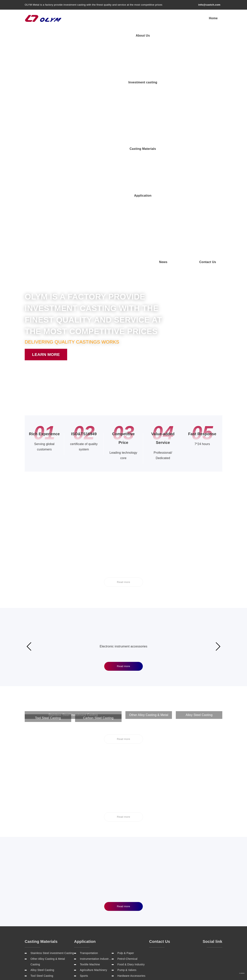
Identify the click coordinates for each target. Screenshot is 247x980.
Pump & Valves (127, 830)
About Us (109, 18)
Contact (204, 885)
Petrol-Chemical (128, 819)
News (187, 35)
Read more (123, 336)
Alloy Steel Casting (42, 830)
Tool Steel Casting (42, 836)
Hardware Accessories (132, 836)
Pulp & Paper (126, 813)
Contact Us (209, 35)
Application (209, 18)
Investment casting (140, 18)
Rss (217, 885)
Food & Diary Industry (131, 825)
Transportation (89, 813)
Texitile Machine (90, 825)
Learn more (46, 136)
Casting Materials (177, 18)
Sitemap (189, 885)
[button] (115, 130)
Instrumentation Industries (96, 819)
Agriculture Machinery (93, 830)
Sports (84, 836)
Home (88, 18)
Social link (212, 802)
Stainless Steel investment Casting (52, 813)
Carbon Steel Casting (44, 842)
